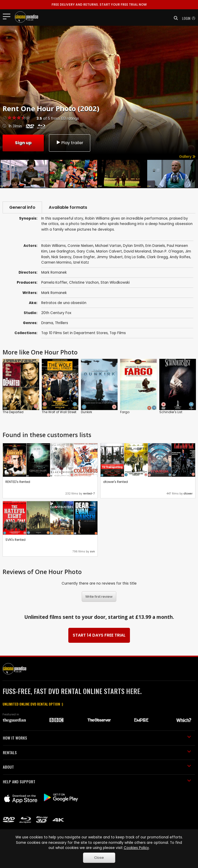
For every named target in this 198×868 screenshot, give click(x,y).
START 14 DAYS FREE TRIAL (99, 635)
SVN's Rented (15, 540)
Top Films (118, 333)
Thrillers (61, 323)
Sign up (23, 143)
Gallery (187, 157)
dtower (188, 494)
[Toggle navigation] (8, 16)
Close (99, 858)
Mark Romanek (54, 293)
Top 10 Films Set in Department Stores (75, 333)
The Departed (13, 412)
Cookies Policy (136, 848)
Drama (47, 323)
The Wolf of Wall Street (59, 412)
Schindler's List (171, 412)
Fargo (125, 412)
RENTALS (97, 752)
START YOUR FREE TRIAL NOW (99, 5)
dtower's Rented (115, 482)
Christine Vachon (84, 283)
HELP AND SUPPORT (97, 782)
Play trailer (70, 143)
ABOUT (97, 767)
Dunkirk (86, 412)
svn (92, 552)
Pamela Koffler (54, 283)
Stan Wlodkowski (115, 283)
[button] (174, 18)
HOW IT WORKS (97, 738)
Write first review (99, 597)
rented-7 (89, 494)
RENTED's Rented (18, 482)
